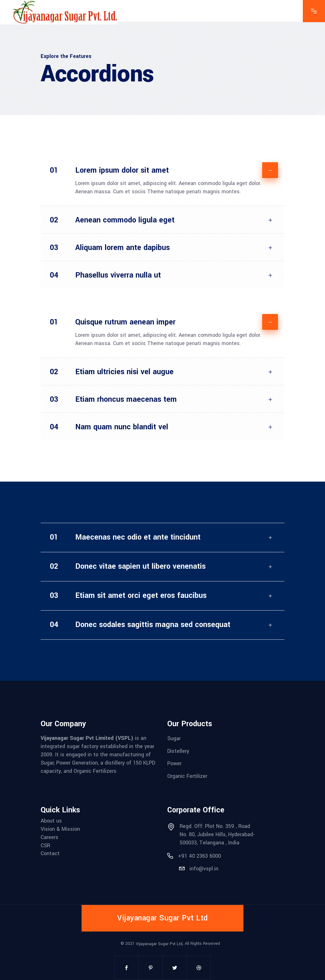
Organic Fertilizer (187, 776)
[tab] (162, 168)
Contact (50, 853)
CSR (45, 845)
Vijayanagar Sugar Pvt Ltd (159, 944)
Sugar (174, 738)
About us (51, 821)
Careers (50, 837)
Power (174, 763)
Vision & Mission (60, 829)
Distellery (178, 751)
